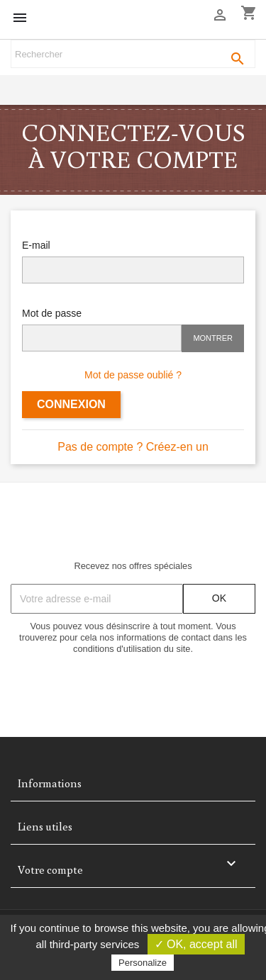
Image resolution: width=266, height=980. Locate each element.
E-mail (36, 245)
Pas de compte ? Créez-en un (133, 447)
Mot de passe (52, 313)
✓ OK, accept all (196, 944)
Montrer (213, 338)
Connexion (71, 404)
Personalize (143, 963)
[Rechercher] (133, 54)
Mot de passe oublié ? (133, 375)
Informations (50, 783)
